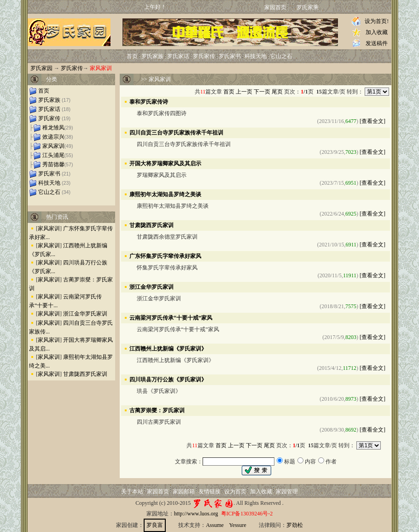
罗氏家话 (178, 56)
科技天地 (256, 56)
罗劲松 (295, 525)
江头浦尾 (53, 155)
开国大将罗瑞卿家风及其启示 (165, 163)
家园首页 (275, 7)
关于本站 (132, 491)
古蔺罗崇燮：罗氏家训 (157, 410)
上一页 (244, 92)
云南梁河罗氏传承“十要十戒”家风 (171, 317)
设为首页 (235, 491)
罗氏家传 (204, 56)
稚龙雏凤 (53, 128)
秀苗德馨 (53, 164)
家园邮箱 (184, 491)
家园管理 (287, 491)
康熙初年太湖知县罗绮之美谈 (165, 194)
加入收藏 (377, 32)
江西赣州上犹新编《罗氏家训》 (168, 348)
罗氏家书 (230, 56)
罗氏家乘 (308, 7)
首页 (132, 56)
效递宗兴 (53, 137)
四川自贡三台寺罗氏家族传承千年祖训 (176, 132)
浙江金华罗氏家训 (85, 314)
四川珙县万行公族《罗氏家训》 (168, 379)
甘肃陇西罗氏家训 (85, 374)
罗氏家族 (152, 56)
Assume (215, 525)
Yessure (237, 525)
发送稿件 (377, 43)
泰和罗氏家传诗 (149, 101)
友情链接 (209, 491)
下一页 (262, 92)
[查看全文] (372, 121)
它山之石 (281, 56)
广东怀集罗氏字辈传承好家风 (165, 256)
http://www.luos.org (196, 514)
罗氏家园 (41, 68)
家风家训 (53, 146)
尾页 (277, 92)
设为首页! (377, 21)
